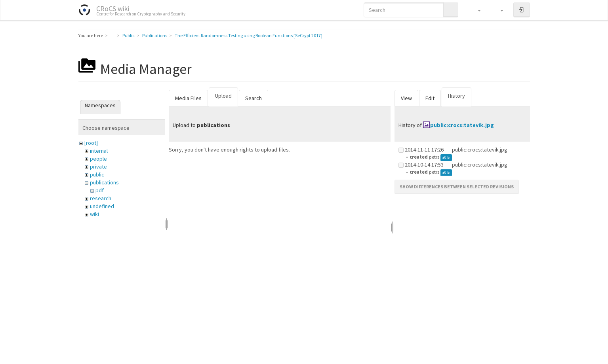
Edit (430, 98)
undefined (102, 206)
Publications (155, 35)
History (456, 96)
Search (253, 98)
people (98, 159)
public (97, 174)
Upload (223, 96)
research (101, 198)
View (406, 98)
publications (104, 182)
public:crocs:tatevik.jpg (462, 125)
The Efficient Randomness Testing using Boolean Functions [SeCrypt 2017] (249, 35)
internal (99, 151)
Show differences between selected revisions (457, 187)
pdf (100, 190)
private (98, 167)
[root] (91, 143)
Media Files (188, 98)
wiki (94, 214)
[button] (476, 10)
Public (129, 35)
